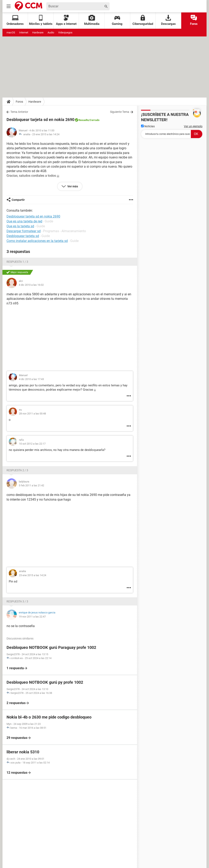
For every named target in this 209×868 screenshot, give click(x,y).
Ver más (72, 186)
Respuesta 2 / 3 (17, 470)
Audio (51, 32)
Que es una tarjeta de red (24, 221)
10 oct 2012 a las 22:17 (32, 444)
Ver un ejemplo (193, 126)
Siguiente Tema (120, 112)
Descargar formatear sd (24, 231)
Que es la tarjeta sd (20, 226)
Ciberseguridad (143, 20)
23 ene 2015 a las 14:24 (46, 134)
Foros (194, 20)
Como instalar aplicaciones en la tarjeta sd (37, 241)
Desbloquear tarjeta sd (23, 236)
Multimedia (92, 20)
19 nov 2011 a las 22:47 (32, 617)
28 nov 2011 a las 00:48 (32, 414)
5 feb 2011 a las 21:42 (31, 485)
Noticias (148, 126)
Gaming (117, 20)
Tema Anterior (19, 112)
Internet (24, 32)
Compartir (18, 200)
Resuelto (84, 120)
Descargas (168, 20)
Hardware (38, 32)
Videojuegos (65, 32)
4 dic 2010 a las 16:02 (31, 285)
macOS (11, 32)
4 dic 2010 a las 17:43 (31, 379)
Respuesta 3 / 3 (17, 601)
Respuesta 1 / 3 (17, 262)
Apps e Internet (66, 20)
